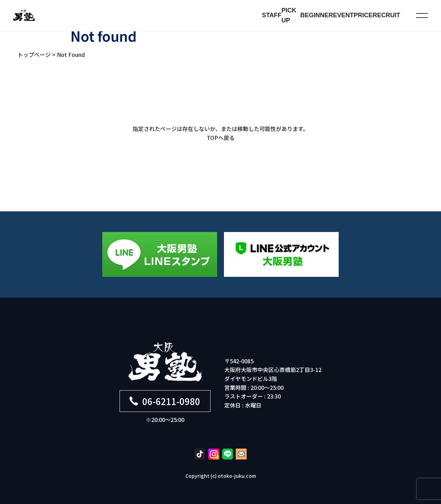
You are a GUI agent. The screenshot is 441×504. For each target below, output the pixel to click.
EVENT (343, 15)
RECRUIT (387, 15)
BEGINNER (317, 15)
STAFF (272, 15)
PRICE (363, 15)
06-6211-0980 (165, 401)
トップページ (34, 54)
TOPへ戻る (221, 138)
